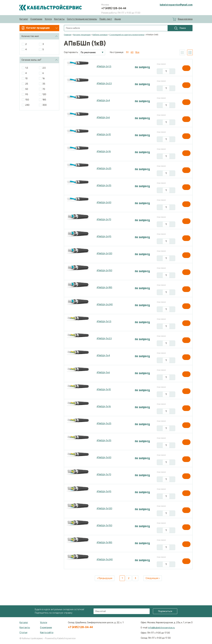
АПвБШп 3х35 (104, 441)
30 (127, 52)
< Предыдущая (105, 578)
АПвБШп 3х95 (104, 492)
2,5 (44, 68)
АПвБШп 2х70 (104, 220)
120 (44, 94)
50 (27, 89)
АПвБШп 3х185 (104, 543)
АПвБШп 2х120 (104, 254)
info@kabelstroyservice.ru (161, 628)
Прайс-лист (106, 19)
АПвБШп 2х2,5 (104, 84)
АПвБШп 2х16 (104, 152)
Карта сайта (47, 633)
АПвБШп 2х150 (104, 271)
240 (27, 105)
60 (132, 52)
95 (27, 94)
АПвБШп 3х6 (103, 373)
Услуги (48, 19)
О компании (36, 19)
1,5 (27, 68)
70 (44, 89)
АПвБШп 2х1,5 (104, 67)
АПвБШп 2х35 (104, 186)
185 (44, 100)
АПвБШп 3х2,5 (104, 339)
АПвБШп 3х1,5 (104, 322)
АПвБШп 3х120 (104, 509)
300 (45, 105)
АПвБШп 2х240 (105, 305)
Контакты (59, 19)
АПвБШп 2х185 (104, 288)
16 (44, 79)
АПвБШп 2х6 (103, 118)
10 (26, 79)
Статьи (23, 633)
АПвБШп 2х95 (104, 237)
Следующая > (153, 578)
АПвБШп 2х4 (103, 101)
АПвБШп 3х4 (103, 356)
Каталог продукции (82, 35)
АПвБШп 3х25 (104, 424)
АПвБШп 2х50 (104, 203)
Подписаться (165, 611)
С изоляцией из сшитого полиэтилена (127, 35)
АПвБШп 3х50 (104, 458)
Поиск (180, 28)
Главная (68, 35)
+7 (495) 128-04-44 (114, 8)
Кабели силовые (100, 35)
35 (44, 84)
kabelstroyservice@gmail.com (176, 5)
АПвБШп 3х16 (104, 407)
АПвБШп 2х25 (104, 169)
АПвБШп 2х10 (104, 135)
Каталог (24, 19)
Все (137, 52)
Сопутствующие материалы (82, 19)
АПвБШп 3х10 (104, 390)
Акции (118, 19)
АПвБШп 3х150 (104, 526)
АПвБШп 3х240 (105, 560)
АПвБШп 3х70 (104, 475)
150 (27, 100)
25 (27, 84)
